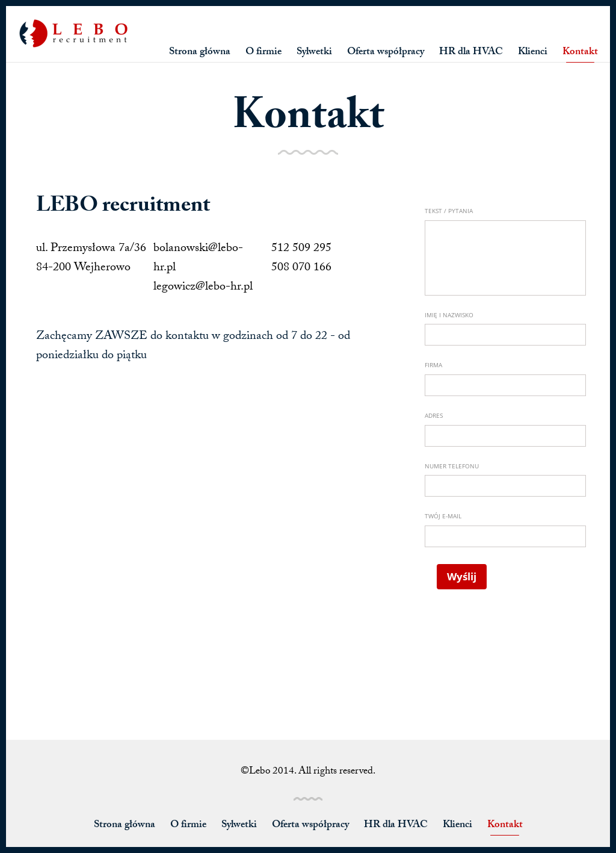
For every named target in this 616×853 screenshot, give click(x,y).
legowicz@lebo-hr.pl (203, 288)
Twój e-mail (443, 516)
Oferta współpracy (386, 53)
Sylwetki (314, 53)
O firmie (263, 53)
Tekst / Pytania (449, 211)
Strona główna (200, 53)
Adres (434, 415)
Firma (433, 365)
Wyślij (462, 576)
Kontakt (580, 53)
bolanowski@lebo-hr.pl (198, 259)
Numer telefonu (452, 466)
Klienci (533, 53)
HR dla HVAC (471, 53)
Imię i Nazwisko (449, 315)
